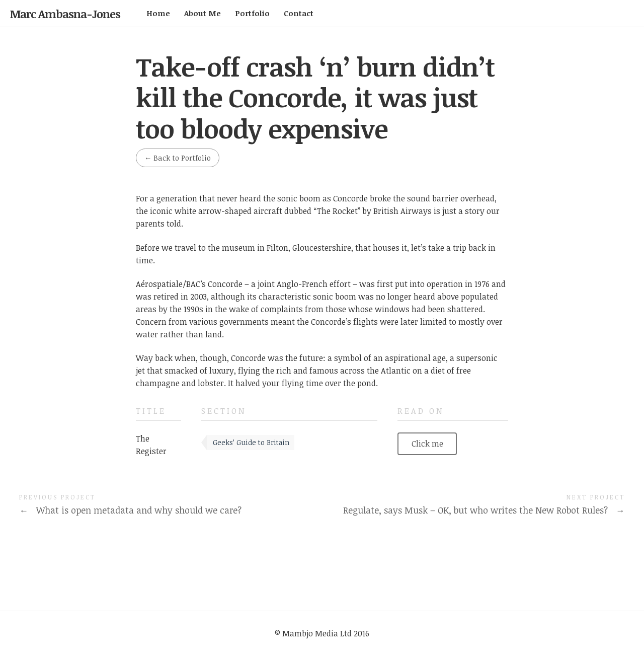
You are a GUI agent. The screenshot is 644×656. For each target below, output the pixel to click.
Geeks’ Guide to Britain (251, 442)
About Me (203, 13)
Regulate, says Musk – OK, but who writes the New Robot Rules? (484, 510)
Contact (299, 13)
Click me (427, 444)
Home (158, 13)
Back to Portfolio (178, 158)
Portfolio (252, 13)
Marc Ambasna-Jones (65, 14)
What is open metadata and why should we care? (130, 510)
